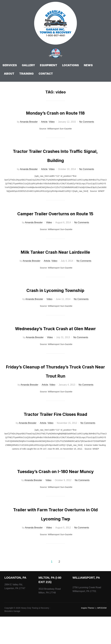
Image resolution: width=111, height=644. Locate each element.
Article (44, 122)
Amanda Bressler (29, 122)
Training (26, 74)
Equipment (49, 65)
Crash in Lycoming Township (55, 299)
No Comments (87, 122)
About (9, 74)
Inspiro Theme (88, 635)
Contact (46, 74)
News (88, 65)
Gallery (28, 65)
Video (52, 122)
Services (10, 65)
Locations (71, 65)
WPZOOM (102, 635)
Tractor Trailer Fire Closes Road (55, 432)
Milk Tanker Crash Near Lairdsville (55, 261)
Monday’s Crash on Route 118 (55, 112)
